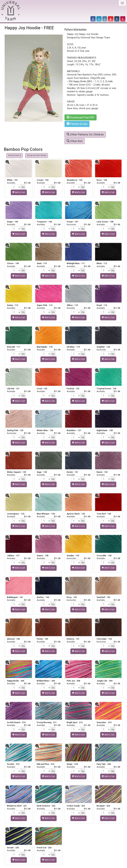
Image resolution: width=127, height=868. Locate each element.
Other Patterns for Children (85, 134)
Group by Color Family (37, 155)
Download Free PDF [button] (81, 117)
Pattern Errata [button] (77, 124)
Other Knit (75, 141)
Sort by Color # (14, 155)
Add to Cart (19, 192)
